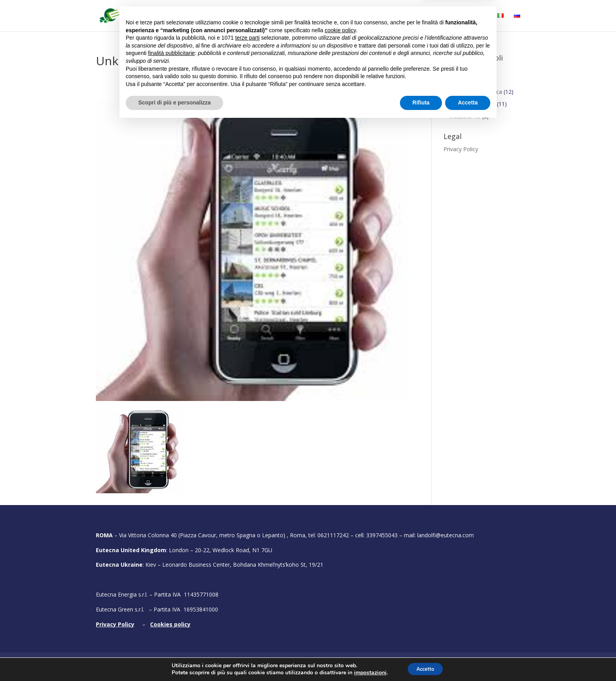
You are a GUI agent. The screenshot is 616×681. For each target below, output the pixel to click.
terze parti (247, 595)
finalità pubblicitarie (171, 610)
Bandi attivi (345, 16)
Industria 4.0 (465, 116)
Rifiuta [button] (421, 659)
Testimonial (454, 16)
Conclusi (454, 70)
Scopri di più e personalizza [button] (174, 659)
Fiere (413, 16)
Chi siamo (246, 16)
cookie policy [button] (340, 587)
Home (214, 16)
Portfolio (384, 16)
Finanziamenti (461, 83)
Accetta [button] (468, 659)
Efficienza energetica (476, 92)
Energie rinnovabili (472, 104)
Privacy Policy (461, 149)
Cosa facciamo (290, 16)
